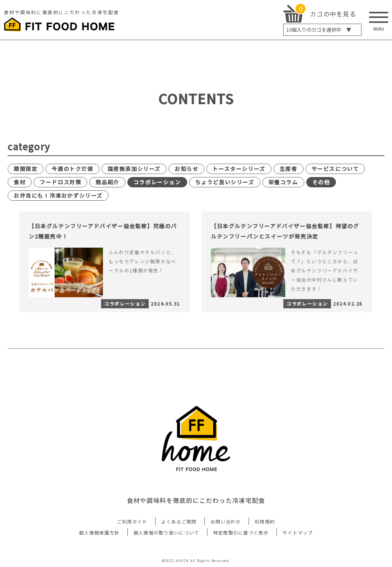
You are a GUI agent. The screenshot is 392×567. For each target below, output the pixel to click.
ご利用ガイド (132, 521)
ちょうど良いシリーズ (225, 182)
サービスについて (335, 169)
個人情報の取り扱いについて (166, 532)
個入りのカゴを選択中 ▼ (319, 30)
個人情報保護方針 (99, 532)
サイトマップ (298, 532)
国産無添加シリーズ (134, 169)
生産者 (288, 169)
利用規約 (265, 521)
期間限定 (26, 169)
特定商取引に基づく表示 (241, 532)
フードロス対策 (60, 182)
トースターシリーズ (239, 169)
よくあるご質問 (179, 521)
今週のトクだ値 (72, 169)
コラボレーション (157, 182)
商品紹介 (107, 182)
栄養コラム (283, 182)
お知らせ (186, 169)
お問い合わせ (226, 521)
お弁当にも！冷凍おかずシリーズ (58, 195)
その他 (321, 182)
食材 (20, 182)
